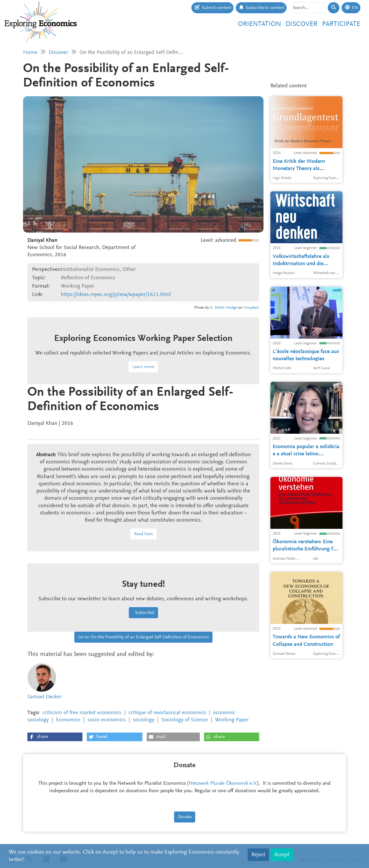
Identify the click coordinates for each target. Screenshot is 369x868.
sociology (144, 720)
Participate (341, 24)
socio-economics (107, 720)
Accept (282, 855)
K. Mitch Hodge (224, 308)
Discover (302, 24)
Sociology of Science (185, 720)
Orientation (259, 24)
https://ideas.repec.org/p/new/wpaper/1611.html (116, 295)
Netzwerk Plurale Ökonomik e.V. (223, 784)
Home (30, 53)
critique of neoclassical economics (167, 713)
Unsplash (251, 308)
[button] (55, 737)
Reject (258, 855)
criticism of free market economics (82, 713)
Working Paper (232, 720)
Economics (68, 720)
